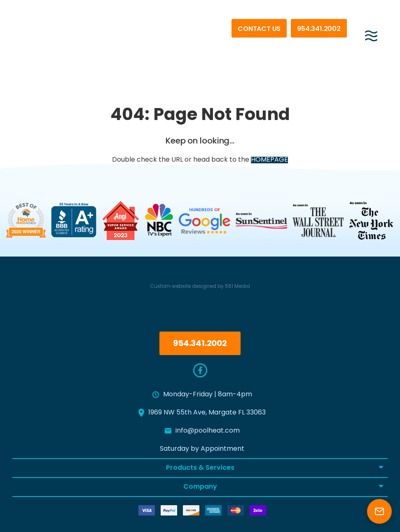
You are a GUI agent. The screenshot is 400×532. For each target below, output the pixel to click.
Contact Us (259, 29)
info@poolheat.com (202, 431)
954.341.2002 (319, 29)
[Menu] (371, 33)
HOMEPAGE (269, 160)
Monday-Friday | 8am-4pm (202, 395)
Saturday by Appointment (202, 449)
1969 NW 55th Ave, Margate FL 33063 (202, 413)
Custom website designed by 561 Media (200, 287)
